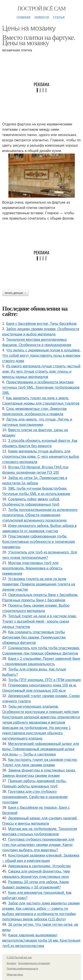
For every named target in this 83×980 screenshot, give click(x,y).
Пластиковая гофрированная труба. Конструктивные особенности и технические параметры (39, 542)
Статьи (59, 17)
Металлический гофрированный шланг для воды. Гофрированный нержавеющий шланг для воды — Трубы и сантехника (41, 749)
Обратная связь (15, 975)
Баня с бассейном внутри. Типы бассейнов (41, 324)
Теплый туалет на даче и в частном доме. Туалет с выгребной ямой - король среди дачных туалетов (40, 621)
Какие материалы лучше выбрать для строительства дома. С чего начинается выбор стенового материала (41, 457)
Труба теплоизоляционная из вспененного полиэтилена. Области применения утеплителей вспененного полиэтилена (40, 515)
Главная (24, 17)
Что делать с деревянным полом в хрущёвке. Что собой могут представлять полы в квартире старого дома (41, 356)
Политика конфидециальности (22, 969)
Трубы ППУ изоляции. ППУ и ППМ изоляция (44, 680)
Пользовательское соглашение (34, 963)
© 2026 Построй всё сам (19, 958)
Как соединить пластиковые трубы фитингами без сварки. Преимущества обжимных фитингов (34, 637)
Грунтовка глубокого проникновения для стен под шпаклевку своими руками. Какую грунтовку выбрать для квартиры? (38, 845)
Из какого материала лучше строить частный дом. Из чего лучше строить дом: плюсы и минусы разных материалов (41, 371)
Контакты (11, 963)
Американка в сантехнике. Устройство (40, 866)
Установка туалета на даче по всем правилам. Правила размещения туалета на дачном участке (39, 584)
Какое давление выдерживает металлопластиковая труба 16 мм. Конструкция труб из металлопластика (41, 940)
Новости (42, 17)
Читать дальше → (15, 293)
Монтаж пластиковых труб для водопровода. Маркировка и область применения (32, 568)
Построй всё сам (41, 9)
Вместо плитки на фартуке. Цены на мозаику (39, 40)
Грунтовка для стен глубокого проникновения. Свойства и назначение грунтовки (35, 797)
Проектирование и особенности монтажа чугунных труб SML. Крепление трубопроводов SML (41, 387)
